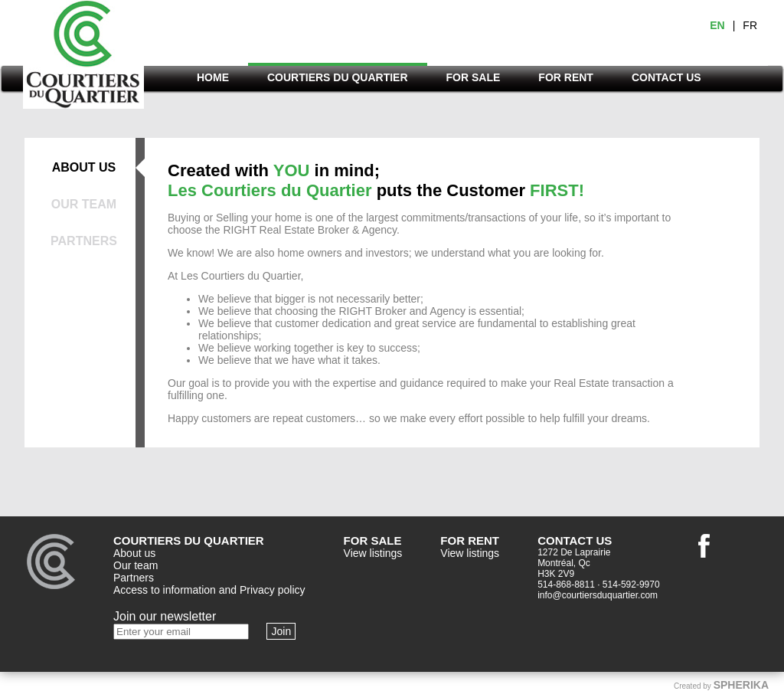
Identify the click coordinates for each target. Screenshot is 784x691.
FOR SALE (474, 77)
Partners (134, 578)
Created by (721, 685)
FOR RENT (566, 77)
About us (134, 553)
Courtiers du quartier (83, 59)
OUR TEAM (84, 204)
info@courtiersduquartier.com (598, 595)
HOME (213, 77)
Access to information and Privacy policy (209, 590)
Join (281, 631)
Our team (136, 565)
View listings (373, 553)
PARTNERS (84, 241)
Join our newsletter (165, 616)
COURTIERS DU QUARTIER (338, 77)
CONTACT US (666, 77)
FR (750, 25)
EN (717, 25)
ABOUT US (84, 167)
